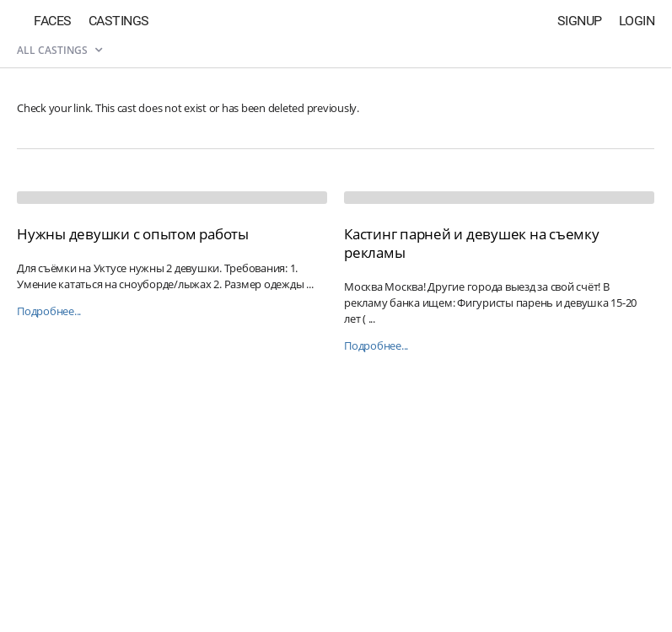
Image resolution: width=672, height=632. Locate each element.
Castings (119, 21)
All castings (59, 50)
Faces (53, 21)
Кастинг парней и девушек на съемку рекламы (472, 243)
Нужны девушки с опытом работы (133, 234)
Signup (580, 21)
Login (637, 21)
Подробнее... (49, 311)
